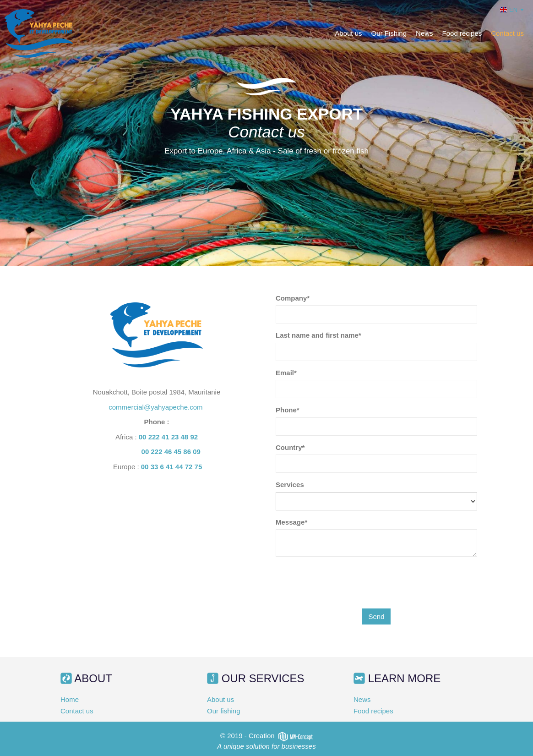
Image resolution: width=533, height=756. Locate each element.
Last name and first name (317, 335)
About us (348, 33)
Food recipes (462, 33)
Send (376, 616)
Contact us (507, 33)
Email (285, 373)
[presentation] (345, 581)
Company (291, 298)
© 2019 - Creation (266, 736)
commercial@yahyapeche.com (156, 407)
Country (289, 447)
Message (290, 522)
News (424, 33)
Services (290, 485)
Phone (286, 410)
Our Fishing (389, 33)
